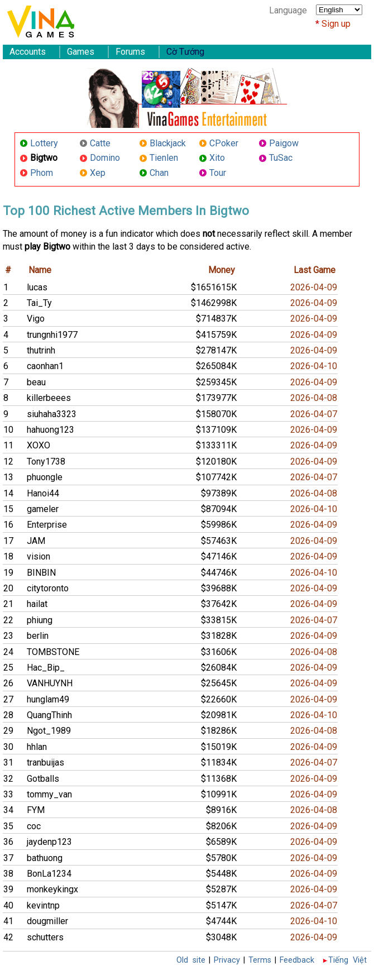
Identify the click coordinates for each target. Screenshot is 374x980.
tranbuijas (45, 763)
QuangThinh (49, 715)
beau (36, 382)
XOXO (39, 445)
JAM (36, 541)
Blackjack (168, 143)
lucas (37, 287)
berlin (38, 636)
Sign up (336, 24)
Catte (100, 143)
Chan (159, 173)
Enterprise (47, 525)
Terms (260, 960)
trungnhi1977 (52, 335)
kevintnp (43, 905)
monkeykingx (52, 889)
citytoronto (48, 588)
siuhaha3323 (52, 414)
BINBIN (41, 573)
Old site (191, 960)
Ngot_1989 (49, 731)
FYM (36, 810)
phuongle (45, 477)
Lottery (44, 143)
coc (34, 826)
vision (39, 556)
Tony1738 (46, 462)
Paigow (284, 143)
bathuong (45, 858)
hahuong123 (51, 430)
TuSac (281, 158)
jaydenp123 (49, 842)
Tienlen (164, 158)
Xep (98, 173)
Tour (218, 173)
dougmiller (47, 921)
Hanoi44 (43, 493)
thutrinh (41, 350)
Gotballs (43, 779)
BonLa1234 (49, 874)
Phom (42, 173)
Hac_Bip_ (46, 668)
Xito (217, 158)
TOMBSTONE (53, 652)
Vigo (36, 319)
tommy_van (49, 794)
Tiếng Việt (347, 960)
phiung (40, 620)
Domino (105, 158)
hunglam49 (48, 699)
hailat (37, 604)
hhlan (37, 747)
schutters (45, 937)
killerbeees (49, 398)
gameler (43, 509)
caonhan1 (45, 366)
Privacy (227, 960)
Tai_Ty (39, 303)
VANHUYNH (50, 683)
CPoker (224, 143)
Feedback (297, 960)
